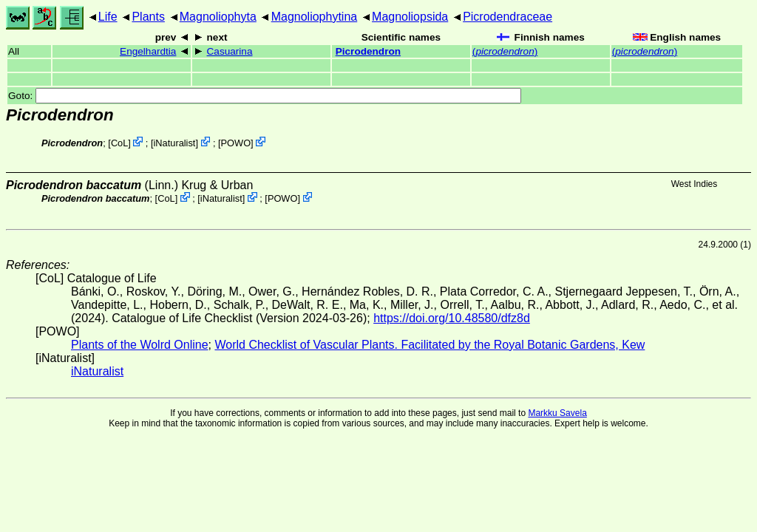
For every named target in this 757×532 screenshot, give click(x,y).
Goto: (265, 96)
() (505, 51)
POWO (236, 143)
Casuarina (230, 51)
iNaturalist (175, 143)
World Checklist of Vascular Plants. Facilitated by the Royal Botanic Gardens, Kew (430, 345)
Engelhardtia (148, 51)
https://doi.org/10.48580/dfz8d (452, 318)
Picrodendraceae (508, 17)
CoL (119, 143)
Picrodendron (368, 51)
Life (108, 17)
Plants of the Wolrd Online (140, 345)
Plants (148, 17)
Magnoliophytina (315, 17)
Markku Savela (557, 413)
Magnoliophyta (218, 17)
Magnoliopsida (410, 17)
